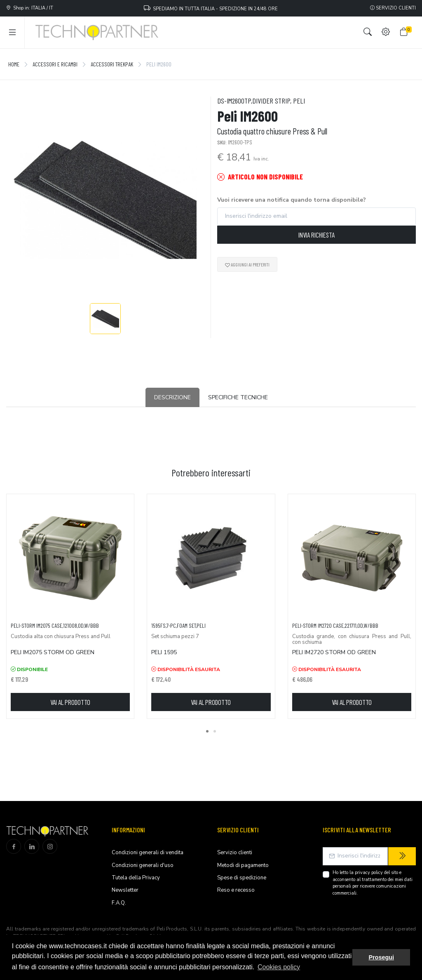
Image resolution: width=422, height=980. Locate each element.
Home (14, 64)
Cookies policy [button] (279, 967)
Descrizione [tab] (172, 397)
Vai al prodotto (70, 702)
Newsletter (125, 890)
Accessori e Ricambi (55, 64)
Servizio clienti (393, 8)
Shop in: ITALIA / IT (30, 8)
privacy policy (369, 873)
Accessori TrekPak (112, 64)
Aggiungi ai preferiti (247, 264)
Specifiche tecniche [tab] (238, 397)
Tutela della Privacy (136, 878)
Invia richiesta (316, 235)
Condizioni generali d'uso (143, 865)
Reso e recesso (236, 890)
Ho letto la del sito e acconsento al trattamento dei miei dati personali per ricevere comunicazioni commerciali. (373, 883)
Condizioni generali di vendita (148, 853)
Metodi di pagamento (243, 865)
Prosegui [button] (381, 957)
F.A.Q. (119, 903)
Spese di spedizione (242, 878)
